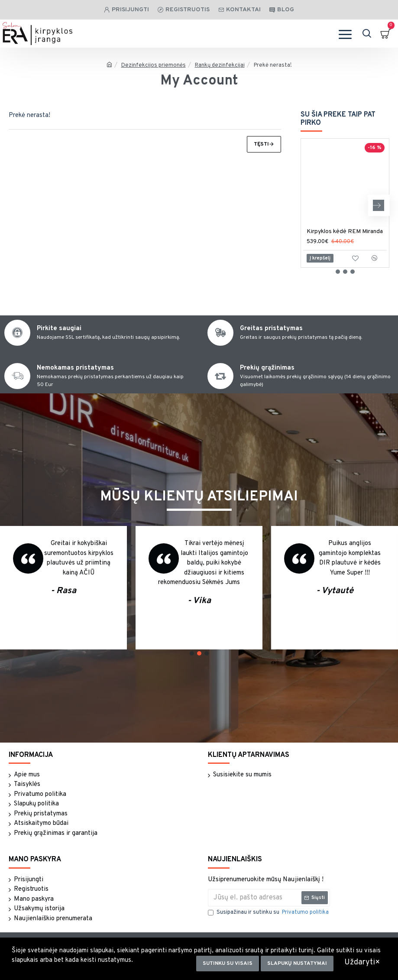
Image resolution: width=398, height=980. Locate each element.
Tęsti (261, 144)
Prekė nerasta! (273, 65)
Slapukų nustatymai (297, 964)
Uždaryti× (362, 962)
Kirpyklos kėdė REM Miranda (345, 232)
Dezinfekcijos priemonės (154, 65)
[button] (379, 205)
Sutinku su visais (228, 964)
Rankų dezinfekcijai (220, 65)
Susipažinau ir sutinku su (269, 913)
